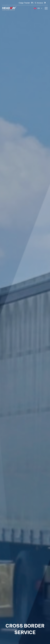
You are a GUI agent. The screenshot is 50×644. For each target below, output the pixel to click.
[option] (25, 322)
